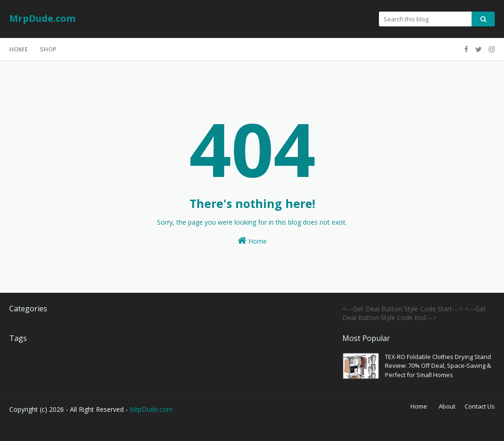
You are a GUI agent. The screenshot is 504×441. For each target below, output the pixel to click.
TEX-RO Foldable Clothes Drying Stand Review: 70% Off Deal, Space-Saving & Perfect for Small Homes (438, 366)
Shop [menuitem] (48, 49)
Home (252, 241)
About (447, 406)
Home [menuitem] (19, 49)
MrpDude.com (42, 18)
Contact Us (480, 406)
